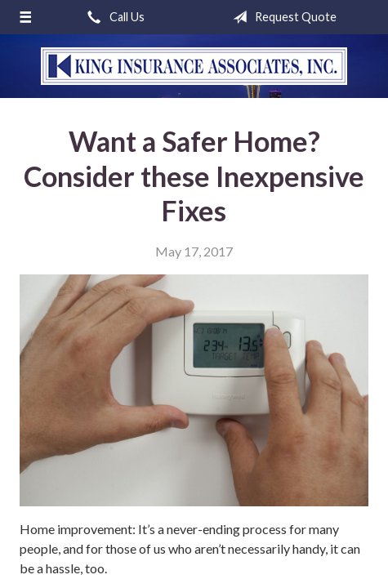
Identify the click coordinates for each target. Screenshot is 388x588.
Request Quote (281, 17)
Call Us (113, 17)
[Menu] (25, 17)
